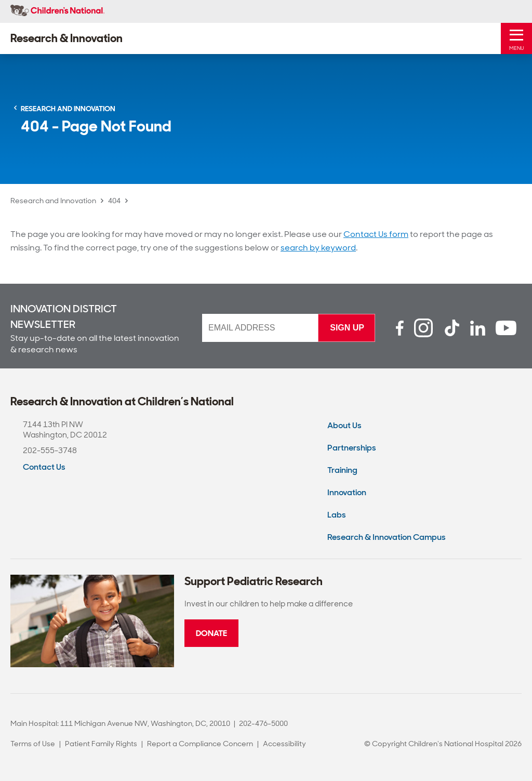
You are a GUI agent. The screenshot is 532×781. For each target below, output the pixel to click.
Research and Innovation (53, 201)
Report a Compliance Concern (200, 744)
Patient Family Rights (101, 744)
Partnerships (352, 448)
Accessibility (284, 744)
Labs (337, 515)
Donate (211, 633)
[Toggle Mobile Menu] (516, 38)
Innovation (347, 492)
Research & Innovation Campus (387, 537)
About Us (344, 425)
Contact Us (44, 467)
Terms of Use (33, 744)
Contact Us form (376, 234)
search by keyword (318, 248)
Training (342, 470)
